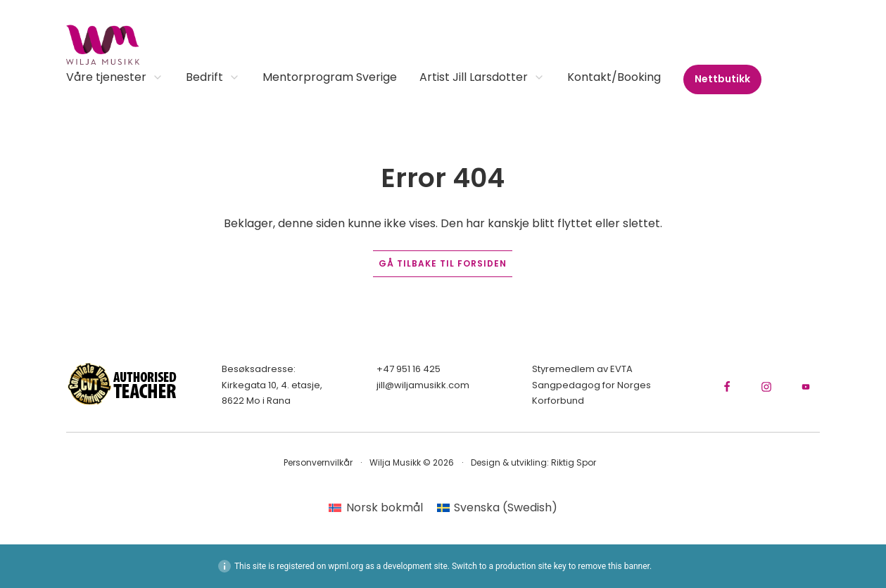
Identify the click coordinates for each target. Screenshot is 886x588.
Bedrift (213, 78)
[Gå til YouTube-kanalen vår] (806, 387)
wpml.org (346, 566)
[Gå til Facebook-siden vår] (727, 387)
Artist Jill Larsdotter (482, 78)
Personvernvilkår (318, 462)
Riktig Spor (574, 462)
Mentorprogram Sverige (330, 78)
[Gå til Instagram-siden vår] (766, 387)
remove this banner (614, 566)
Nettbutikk (722, 79)
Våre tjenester (115, 78)
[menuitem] (375, 508)
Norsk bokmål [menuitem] (385, 507)
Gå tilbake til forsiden (443, 263)
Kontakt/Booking (614, 78)
